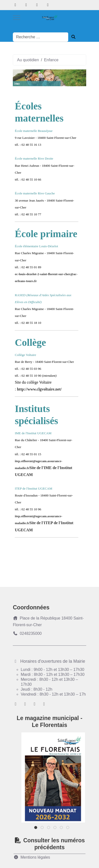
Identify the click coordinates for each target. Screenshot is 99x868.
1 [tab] (36, 829)
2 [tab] (42, 829)
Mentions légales (32, 857)
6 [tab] (68, 829)
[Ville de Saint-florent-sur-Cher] (49, 18)
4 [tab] (55, 829)
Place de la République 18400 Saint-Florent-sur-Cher (48, 621)
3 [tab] (49, 829)
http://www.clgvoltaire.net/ (39, 389)
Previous (33, 777)
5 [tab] (62, 829)
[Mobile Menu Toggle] (16, 18)
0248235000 (27, 633)
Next (74, 777)
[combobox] (41, 37)
